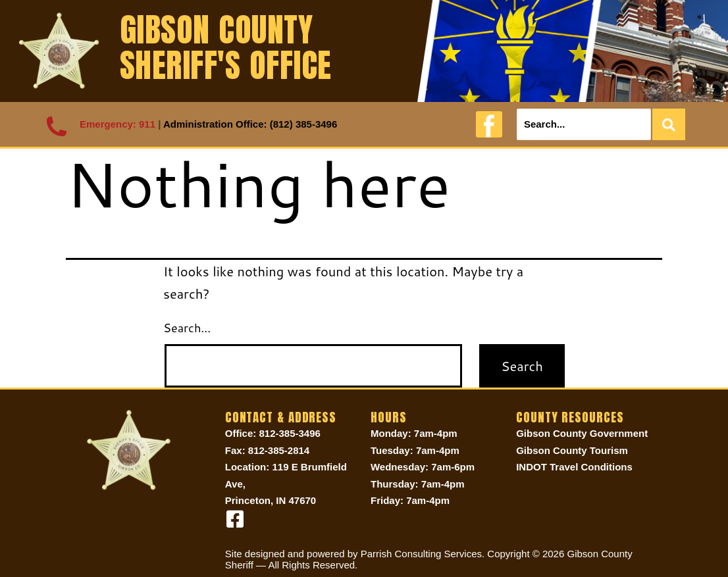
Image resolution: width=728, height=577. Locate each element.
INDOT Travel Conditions (574, 467)
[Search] (584, 124)
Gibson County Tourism (572, 450)
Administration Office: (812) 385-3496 (250, 124)
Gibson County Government (582, 433)
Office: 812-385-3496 (273, 433)
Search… (187, 328)
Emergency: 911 (117, 124)
